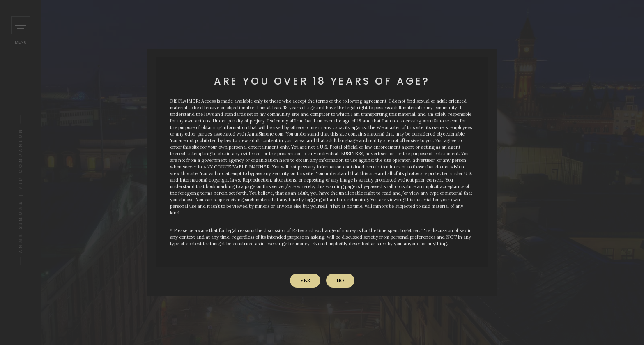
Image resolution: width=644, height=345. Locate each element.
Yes (305, 280)
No (340, 280)
